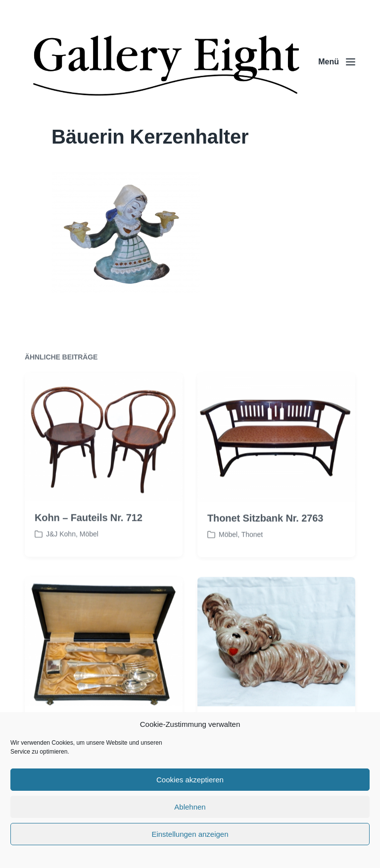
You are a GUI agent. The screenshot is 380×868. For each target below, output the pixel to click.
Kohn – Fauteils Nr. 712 (89, 539)
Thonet (252, 555)
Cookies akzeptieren (190, 780)
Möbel (89, 555)
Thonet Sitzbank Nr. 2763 (265, 539)
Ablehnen (190, 807)
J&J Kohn (61, 555)
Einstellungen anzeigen (190, 834)
